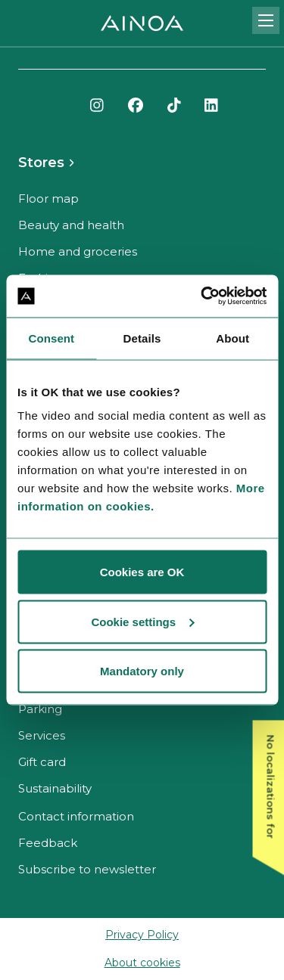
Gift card (42, 762)
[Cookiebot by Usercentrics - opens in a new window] (202, 296)
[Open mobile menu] (266, 20)
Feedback (48, 843)
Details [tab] (142, 338)
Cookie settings (142, 621)
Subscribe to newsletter (87, 869)
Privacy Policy (142, 935)
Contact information (76, 816)
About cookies (142, 963)
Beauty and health (71, 225)
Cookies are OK (142, 572)
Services (42, 735)
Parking (40, 709)
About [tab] (233, 338)
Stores (41, 163)
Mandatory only (142, 671)
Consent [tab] (51, 338)
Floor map (48, 198)
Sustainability (55, 788)
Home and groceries (78, 251)
